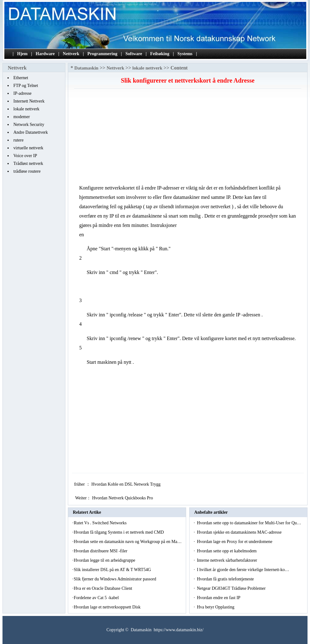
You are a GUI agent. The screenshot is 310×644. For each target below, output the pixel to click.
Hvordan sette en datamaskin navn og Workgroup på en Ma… (128, 542)
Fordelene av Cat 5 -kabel (97, 598)
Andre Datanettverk (31, 132)
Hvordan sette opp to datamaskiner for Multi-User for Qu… (249, 523)
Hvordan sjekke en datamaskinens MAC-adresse (240, 532)
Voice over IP (25, 156)
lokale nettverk (26, 109)
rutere (19, 140)
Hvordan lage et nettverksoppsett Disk (108, 607)
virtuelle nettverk (28, 148)
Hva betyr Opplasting (216, 607)
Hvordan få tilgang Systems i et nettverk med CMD (119, 532)
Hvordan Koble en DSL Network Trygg (126, 484)
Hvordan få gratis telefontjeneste (226, 579)
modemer (22, 117)
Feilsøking (160, 54)
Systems (185, 54)
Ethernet (21, 78)
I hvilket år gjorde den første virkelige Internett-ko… (243, 570)
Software (134, 54)
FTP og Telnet (26, 86)
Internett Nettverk (29, 101)
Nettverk (71, 54)
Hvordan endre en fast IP (219, 598)
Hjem (22, 54)
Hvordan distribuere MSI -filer (101, 551)
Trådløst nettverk (28, 163)
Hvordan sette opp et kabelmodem (227, 551)
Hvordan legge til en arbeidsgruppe (105, 560)
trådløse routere (27, 171)
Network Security (29, 125)
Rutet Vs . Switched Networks (101, 523)
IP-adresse (22, 93)
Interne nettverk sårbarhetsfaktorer (227, 560)
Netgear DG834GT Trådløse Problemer (232, 588)
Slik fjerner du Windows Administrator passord (115, 579)
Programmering (102, 54)
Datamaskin (87, 68)
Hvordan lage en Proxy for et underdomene (235, 542)
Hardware (45, 54)
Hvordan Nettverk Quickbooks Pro (123, 498)
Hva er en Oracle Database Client (103, 588)
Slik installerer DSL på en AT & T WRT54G (113, 570)
